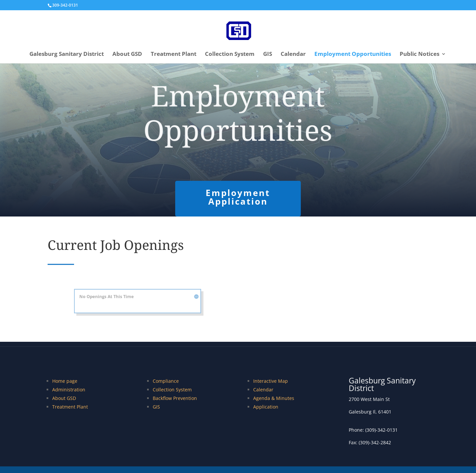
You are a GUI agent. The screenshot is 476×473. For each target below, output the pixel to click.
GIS (268, 55)
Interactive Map (271, 381)
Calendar (293, 55)
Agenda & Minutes (274, 398)
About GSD (127, 55)
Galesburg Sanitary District (67, 55)
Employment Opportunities (353, 55)
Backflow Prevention (175, 398)
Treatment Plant (174, 55)
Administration (69, 390)
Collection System (230, 55)
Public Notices (419, 55)
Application (266, 407)
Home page (65, 381)
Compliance (166, 381)
